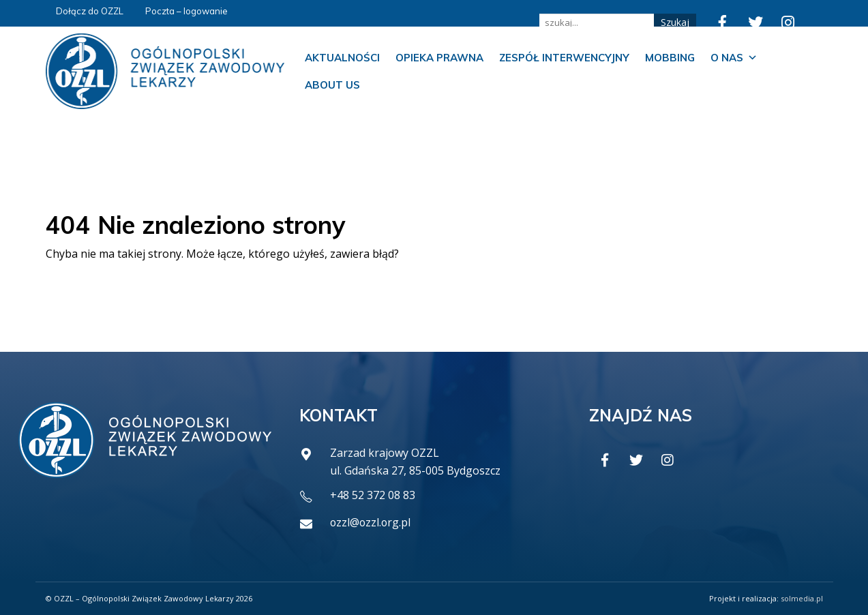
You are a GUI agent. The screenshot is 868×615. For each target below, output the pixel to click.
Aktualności (342, 58)
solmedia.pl (802, 598)
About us (332, 85)
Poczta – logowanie (186, 11)
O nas (734, 58)
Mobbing (670, 58)
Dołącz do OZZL (90, 11)
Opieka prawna (439, 58)
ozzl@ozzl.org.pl (371, 522)
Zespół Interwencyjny (564, 58)
